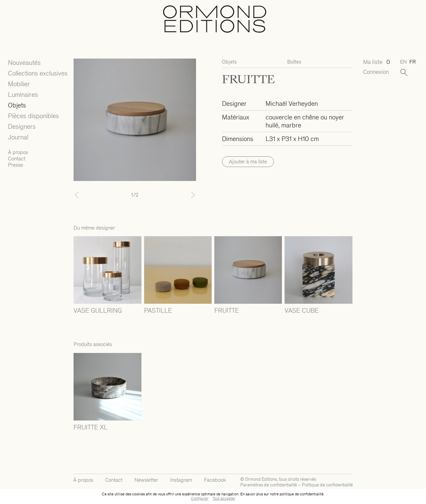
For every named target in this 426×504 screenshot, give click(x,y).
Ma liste (376, 62)
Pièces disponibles (33, 116)
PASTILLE (158, 310)
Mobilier (19, 84)
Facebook (215, 480)
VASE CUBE (302, 310)
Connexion (376, 72)
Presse (15, 165)
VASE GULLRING (98, 310)
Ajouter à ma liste (248, 162)
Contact (17, 159)
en (403, 62)
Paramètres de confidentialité (269, 485)
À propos (18, 152)
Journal (18, 137)
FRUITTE (227, 310)
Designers (22, 126)
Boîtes (294, 62)
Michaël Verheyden (292, 103)
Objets (17, 105)
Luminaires (23, 94)
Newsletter (146, 480)
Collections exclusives (38, 73)
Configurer (200, 498)
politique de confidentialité (302, 494)
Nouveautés (24, 63)
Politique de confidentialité (327, 485)
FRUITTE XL (91, 427)
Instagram (181, 480)
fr (413, 62)
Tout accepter (224, 498)
